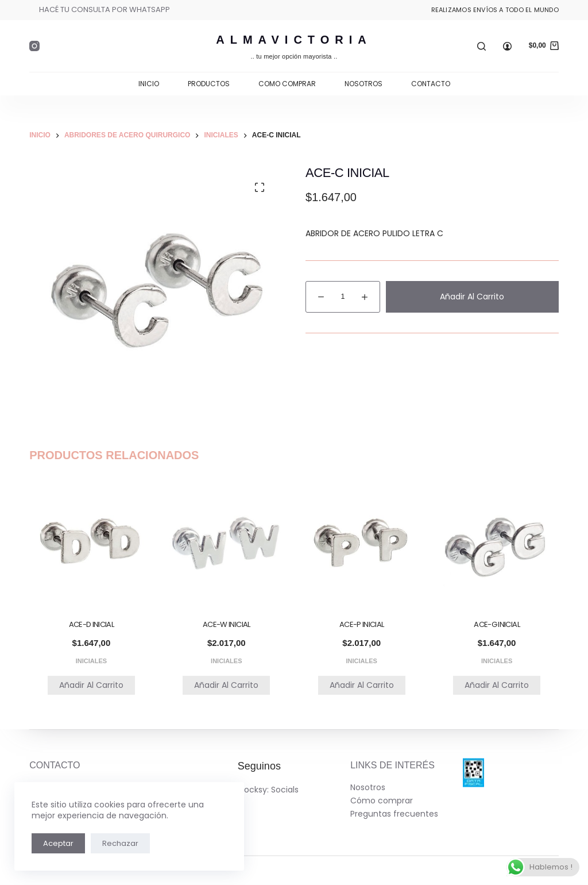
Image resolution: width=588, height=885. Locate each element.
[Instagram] (34, 46)
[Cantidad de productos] (343, 297)
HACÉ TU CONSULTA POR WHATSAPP (105, 9)
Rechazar (120, 843)
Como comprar (287, 84)
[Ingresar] (507, 46)
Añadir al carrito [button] (91, 685)
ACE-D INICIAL (92, 624)
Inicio (149, 84)
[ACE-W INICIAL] (227, 543)
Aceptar (58, 843)
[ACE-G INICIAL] (496, 543)
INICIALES (91, 661)
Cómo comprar (382, 801)
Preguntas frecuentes (394, 814)
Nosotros (363, 84)
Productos (209, 84)
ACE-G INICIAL (497, 624)
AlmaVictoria (294, 40)
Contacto (431, 84)
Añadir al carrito (472, 297)
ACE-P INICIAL (362, 624)
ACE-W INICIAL (227, 624)
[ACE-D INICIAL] (91, 543)
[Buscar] (481, 46)
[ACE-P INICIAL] (361, 543)
